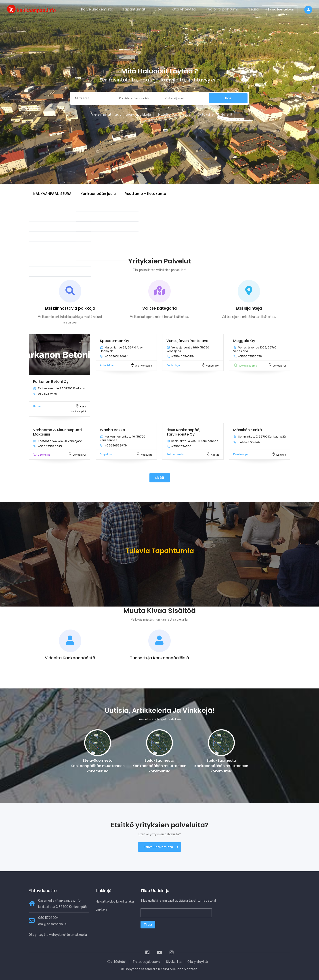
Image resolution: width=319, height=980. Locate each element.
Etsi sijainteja (249, 308)
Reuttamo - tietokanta (145, 194)
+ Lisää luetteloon (280, 9)
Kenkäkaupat (241, 454)
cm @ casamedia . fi (52, 924)
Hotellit (227, 115)
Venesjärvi (213, 366)
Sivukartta (174, 962)
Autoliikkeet (107, 365)
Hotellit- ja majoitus (174, 115)
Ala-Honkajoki (144, 366)
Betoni (37, 406)
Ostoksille (206, 115)
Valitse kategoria (159, 308)
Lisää (160, 478)
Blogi (159, 9)
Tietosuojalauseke (146, 962)
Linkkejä (102, 910)
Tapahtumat (134, 9)
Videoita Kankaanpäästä (70, 658)
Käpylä (215, 455)
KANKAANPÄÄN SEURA (52, 194)
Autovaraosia (175, 454)
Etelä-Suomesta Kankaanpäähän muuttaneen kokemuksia (98, 766)
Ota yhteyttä (184, 9)
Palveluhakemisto (97, 9)
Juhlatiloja (173, 365)
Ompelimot (107, 454)
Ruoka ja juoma (248, 366)
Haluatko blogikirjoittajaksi (115, 902)
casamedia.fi (150, 969)
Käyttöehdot (117, 962)
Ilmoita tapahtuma (222, 9)
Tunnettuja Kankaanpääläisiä (159, 658)
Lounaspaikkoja (138, 115)
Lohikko (281, 455)
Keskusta (147, 455)
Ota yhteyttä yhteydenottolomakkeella (58, 935)
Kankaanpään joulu (98, 194)
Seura (253, 9)
